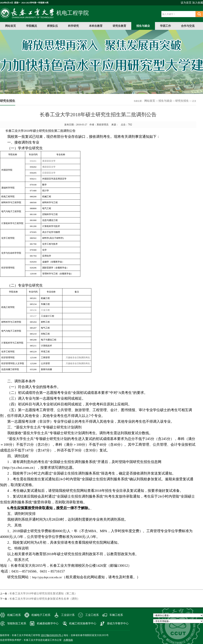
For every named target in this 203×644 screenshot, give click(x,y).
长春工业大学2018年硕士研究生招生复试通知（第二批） (43, 593)
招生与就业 (143, 26)
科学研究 (73, 26)
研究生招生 (182, 101)
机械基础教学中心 (48, 623)
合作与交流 (188, 26)
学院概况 (31, 26)
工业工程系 (92, 615)
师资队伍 (52, 26)
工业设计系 (68, 615)
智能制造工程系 (17, 623)
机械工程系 (14, 615)
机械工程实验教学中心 (83, 623)
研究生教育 (119, 26)
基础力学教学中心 (118, 623)
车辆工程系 (116, 615)
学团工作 (165, 26)
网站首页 (10, 26)
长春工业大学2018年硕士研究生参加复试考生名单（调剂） (45, 599)
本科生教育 (96, 26)
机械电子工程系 (41, 615)
